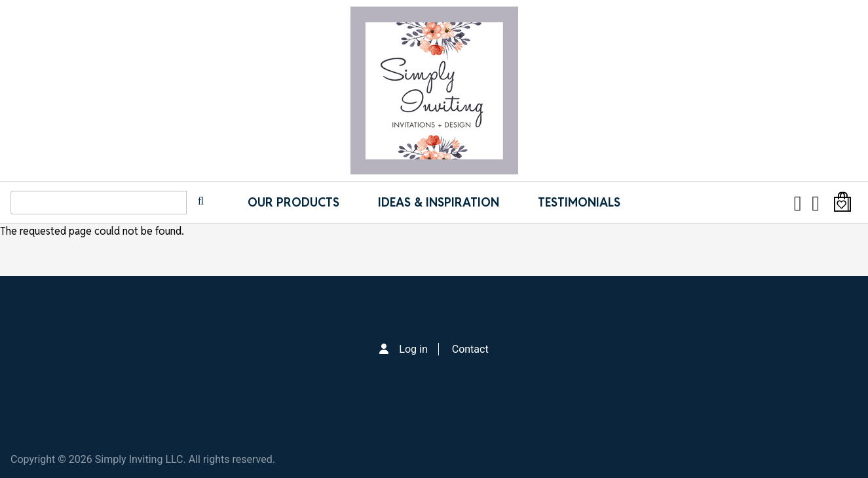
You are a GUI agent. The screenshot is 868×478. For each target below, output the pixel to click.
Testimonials (579, 202)
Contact (470, 349)
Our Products (293, 202)
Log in (413, 349)
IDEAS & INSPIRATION (439, 202)
